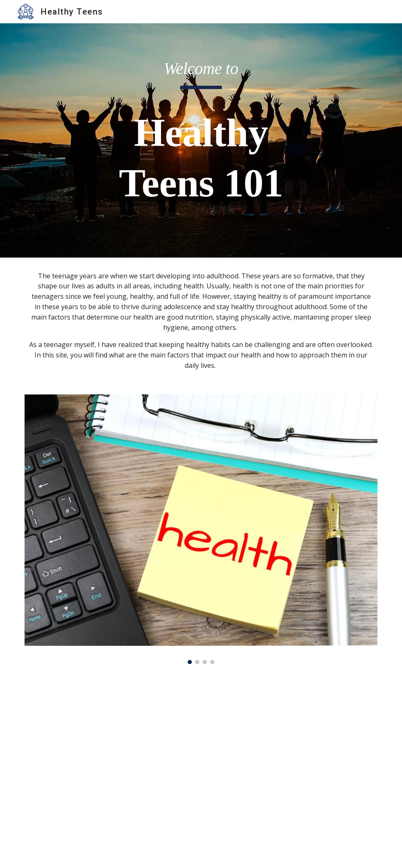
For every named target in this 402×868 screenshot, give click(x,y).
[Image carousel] (201, 529)
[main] (201, 140)
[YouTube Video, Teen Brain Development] (201, 771)
